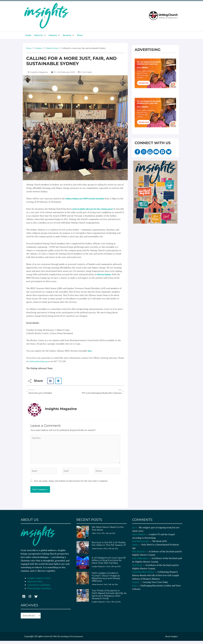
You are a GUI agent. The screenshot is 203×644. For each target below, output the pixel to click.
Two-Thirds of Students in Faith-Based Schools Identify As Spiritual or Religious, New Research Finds (109, 598)
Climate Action (52, 48)
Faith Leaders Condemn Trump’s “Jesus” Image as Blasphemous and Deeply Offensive (106, 580)
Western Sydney (105, 274)
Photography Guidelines (39, 591)
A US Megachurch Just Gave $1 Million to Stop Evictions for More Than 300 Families (109, 564)
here (90, 351)
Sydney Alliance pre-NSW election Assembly (87, 198)
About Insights (171, 640)
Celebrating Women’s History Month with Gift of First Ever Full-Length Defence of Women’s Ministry (155, 578)
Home (29, 48)
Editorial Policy (35, 585)
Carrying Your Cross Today (155, 585)
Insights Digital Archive (39, 581)
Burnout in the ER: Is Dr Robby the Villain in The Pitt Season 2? (109, 547)
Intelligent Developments (73, 640)
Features (39, 48)
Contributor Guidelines (39, 588)
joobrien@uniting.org (39, 361)
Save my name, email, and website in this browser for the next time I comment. (71, 484)
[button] (40, 35)
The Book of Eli (159, 544)
